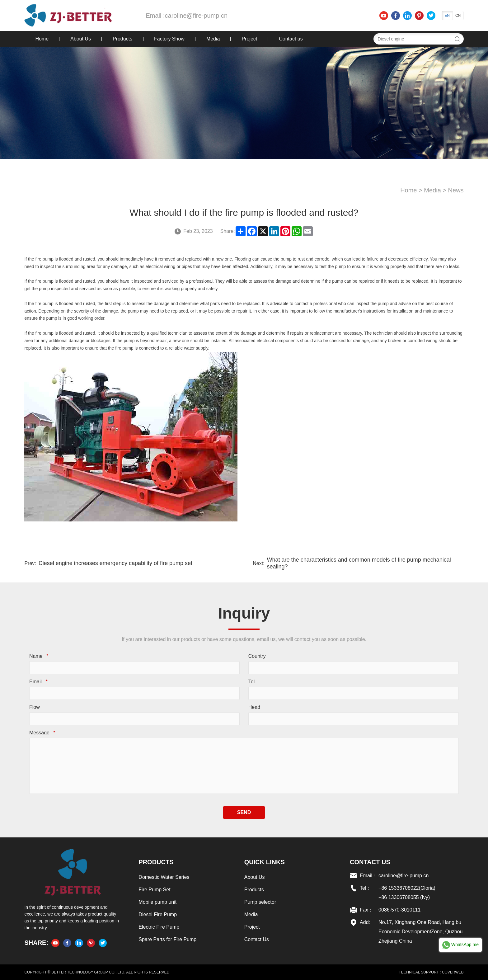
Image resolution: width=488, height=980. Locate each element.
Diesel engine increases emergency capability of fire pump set (115, 563)
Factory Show (169, 39)
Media (213, 39)
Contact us (291, 39)
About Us (81, 39)
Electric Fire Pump (159, 927)
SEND (244, 812)
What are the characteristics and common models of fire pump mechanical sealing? (359, 563)
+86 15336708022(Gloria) (407, 888)
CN (458, 16)
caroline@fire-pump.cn (196, 16)
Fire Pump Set (154, 890)
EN (447, 16)
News (456, 190)
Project (249, 39)
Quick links (265, 862)
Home (42, 39)
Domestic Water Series (164, 877)
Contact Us (257, 939)
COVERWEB (453, 972)
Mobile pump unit (157, 902)
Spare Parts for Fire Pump (167, 939)
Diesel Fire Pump (158, 914)
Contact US (370, 862)
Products (122, 39)
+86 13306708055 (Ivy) (404, 897)
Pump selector (260, 902)
